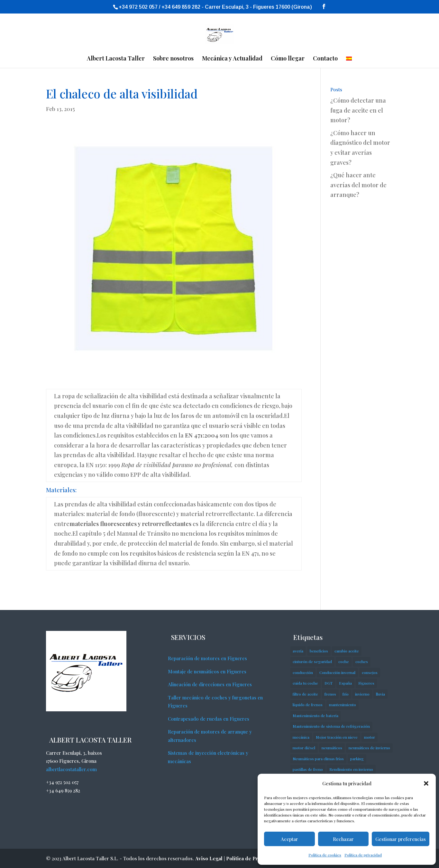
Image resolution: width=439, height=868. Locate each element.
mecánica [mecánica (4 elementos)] (301, 737)
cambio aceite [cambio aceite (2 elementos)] (347, 651)
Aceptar (289, 839)
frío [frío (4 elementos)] (346, 694)
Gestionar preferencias (401, 839)
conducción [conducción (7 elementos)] (303, 672)
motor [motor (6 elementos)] (370, 737)
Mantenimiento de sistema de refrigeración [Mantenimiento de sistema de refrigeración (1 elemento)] (331, 726)
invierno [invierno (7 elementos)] (362, 694)
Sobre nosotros (173, 59)
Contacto (325, 59)
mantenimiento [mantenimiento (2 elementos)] (343, 705)
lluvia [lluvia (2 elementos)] (380, 694)
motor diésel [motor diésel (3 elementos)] (304, 748)
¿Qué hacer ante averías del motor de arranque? (358, 185)
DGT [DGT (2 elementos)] (329, 683)
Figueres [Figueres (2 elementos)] (366, 683)
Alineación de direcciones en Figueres (210, 684)
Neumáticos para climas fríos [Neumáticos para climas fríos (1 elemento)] (318, 759)
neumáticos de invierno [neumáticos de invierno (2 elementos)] (369, 748)
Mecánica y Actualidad (232, 59)
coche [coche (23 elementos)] (344, 661)
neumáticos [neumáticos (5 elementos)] (332, 748)
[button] (426, 783)
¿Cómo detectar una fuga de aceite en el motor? (358, 110)
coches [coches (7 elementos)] (362, 661)
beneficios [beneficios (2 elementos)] (319, 651)
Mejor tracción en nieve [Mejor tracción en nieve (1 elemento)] (337, 737)
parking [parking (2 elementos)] (357, 759)
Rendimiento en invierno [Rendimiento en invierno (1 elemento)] (351, 769)
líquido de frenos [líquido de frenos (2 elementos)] (308, 705)
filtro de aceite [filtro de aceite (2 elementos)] (305, 694)
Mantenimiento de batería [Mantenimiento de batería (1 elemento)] (316, 716)
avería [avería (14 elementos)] (298, 651)
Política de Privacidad (252, 858)
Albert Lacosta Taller (116, 59)
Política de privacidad (363, 855)
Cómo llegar (288, 59)
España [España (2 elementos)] (345, 683)
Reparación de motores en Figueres (207, 658)
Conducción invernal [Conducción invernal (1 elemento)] (337, 672)
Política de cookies (325, 855)
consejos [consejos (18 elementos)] (370, 672)
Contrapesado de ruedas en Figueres (209, 719)
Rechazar (343, 839)
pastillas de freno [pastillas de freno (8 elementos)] (308, 769)
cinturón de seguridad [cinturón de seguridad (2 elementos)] (312, 661)
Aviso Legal (209, 858)
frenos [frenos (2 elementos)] (330, 694)
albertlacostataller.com (71, 769)
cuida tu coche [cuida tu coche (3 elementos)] (305, 683)
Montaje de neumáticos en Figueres (207, 671)
